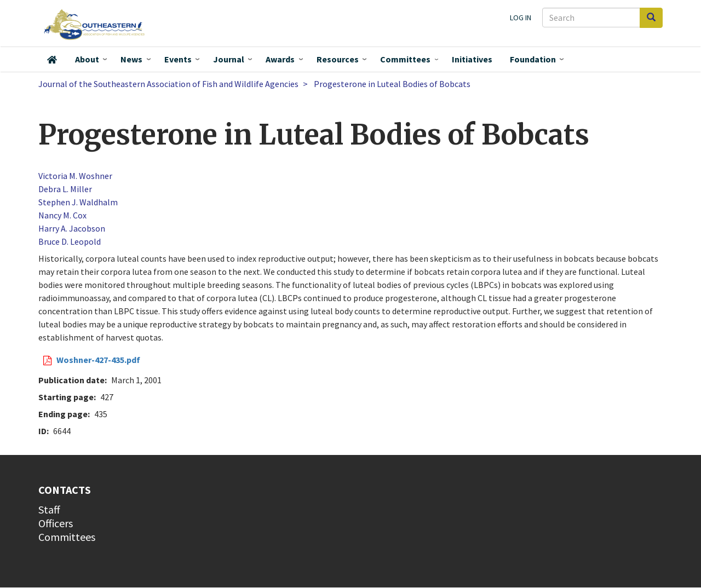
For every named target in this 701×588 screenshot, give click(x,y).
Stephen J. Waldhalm (78, 202)
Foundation (533, 59)
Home (52, 60)
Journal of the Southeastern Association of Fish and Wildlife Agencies (168, 84)
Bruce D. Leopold (70, 241)
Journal (229, 59)
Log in (521, 18)
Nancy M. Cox (62, 215)
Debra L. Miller (65, 189)
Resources (338, 59)
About (87, 59)
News (131, 59)
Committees (405, 59)
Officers (56, 523)
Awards (280, 59)
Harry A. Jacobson (72, 228)
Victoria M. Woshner (75, 176)
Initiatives (472, 59)
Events (178, 59)
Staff (49, 509)
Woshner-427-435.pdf (98, 360)
